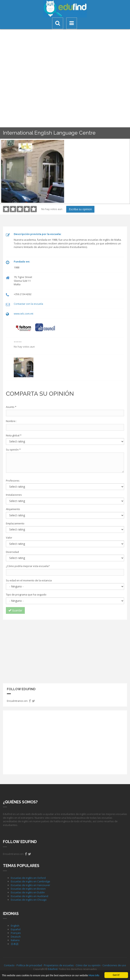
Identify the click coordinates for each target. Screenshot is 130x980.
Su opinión (13, 450)
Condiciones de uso (114, 965)
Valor (9, 538)
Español (16, 929)
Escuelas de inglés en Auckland (30, 896)
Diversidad (12, 552)
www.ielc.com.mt (24, 314)
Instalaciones (14, 495)
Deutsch (16, 937)
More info (94, 976)
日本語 (15, 944)
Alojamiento (13, 509)
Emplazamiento (15, 523)
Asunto (11, 407)
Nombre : (11, 421)
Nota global (14, 435)
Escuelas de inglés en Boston (28, 889)
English (15, 926)
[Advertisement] (65, 651)
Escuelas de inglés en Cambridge (30, 881)
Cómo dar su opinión (88, 965)
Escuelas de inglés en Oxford (28, 878)
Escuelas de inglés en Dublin (28, 892)
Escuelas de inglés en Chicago (29, 900)
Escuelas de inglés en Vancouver (30, 885)
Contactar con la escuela (28, 304)
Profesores (13, 481)
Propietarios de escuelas (59, 965)
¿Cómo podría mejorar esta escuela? (28, 566)
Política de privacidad (29, 965)
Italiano (15, 940)
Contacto (9, 965)
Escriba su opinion (80, 209)
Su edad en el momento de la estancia (29, 580)
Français (16, 933)
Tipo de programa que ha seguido (26, 595)
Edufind (53, 969)
